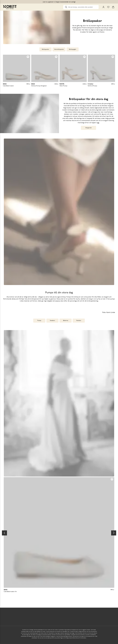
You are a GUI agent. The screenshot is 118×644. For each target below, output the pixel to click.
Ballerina (66, 321)
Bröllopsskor (46, 49)
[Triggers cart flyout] (113, 7)
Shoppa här (89, 128)
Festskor (79, 321)
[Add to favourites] (28, 57)
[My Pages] (103, 7)
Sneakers (52, 321)
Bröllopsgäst (73, 49)
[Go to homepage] (10, 7)
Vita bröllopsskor (59, 49)
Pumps (39, 321)
